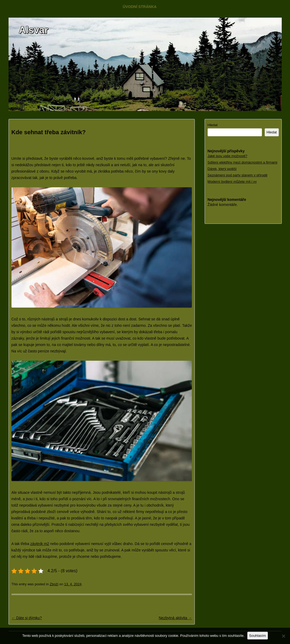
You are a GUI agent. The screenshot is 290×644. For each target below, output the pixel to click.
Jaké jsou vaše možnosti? (227, 156)
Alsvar (34, 30)
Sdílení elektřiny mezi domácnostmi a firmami (243, 162)
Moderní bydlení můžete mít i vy (232, 182)
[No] (283, 636)
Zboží (54, 584)
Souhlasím (258, 636)
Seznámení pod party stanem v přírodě (238, 175)
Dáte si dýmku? (27, 618)
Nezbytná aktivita (175, 618)
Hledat (213, 125)
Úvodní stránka (140, 7)
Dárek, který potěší (222, 169)
